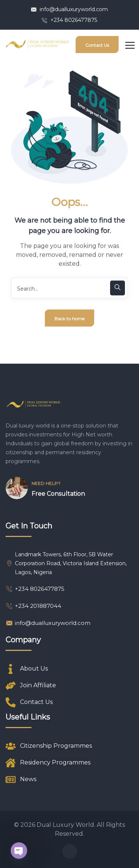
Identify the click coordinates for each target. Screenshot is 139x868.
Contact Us (97, 45)
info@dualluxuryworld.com (69, 9)
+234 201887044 (33, 606)
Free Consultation (58, 494)
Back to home (69, 319)
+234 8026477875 (69, 20)
